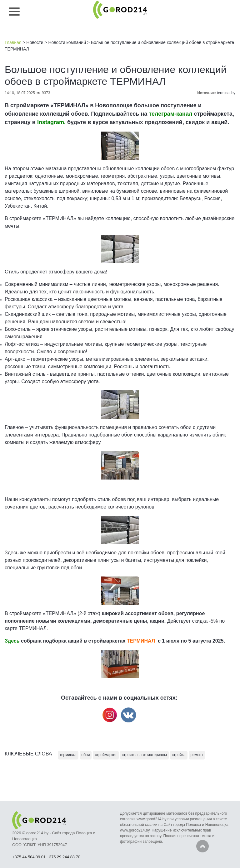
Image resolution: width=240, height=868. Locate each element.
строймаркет (106, 755)
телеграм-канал (170, 114)
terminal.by (226, 93)
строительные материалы (144, 755)
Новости (35, 42)
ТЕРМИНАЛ (141, 641)
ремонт (197, 755)
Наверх (202, 846)
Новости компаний (67, 42)
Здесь (12, 641)
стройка (179, 755)
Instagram (51, 122)
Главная (13, 42)
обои (86, 755)
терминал (68, 755)
